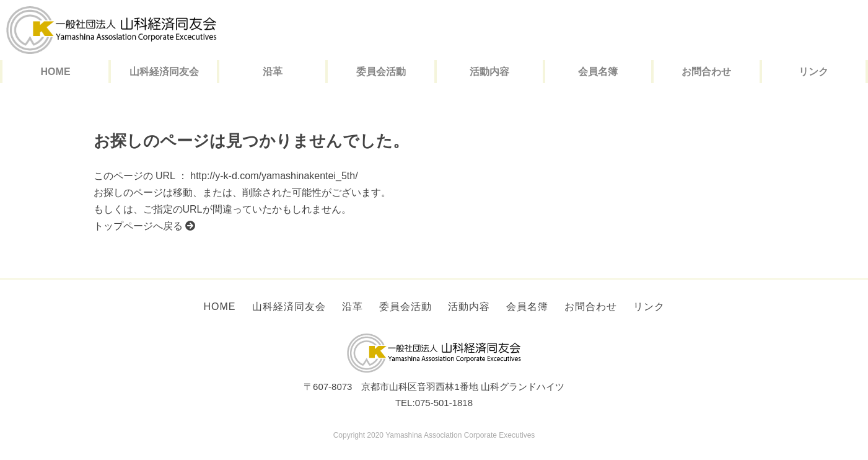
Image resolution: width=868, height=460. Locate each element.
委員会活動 (381, 72)
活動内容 (489, 72)
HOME (56, 72)
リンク (813, 72)
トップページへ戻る (144, 226)
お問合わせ (706, 72)
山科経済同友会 (164, 72)
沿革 (273, 72)
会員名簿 (598, 72)
